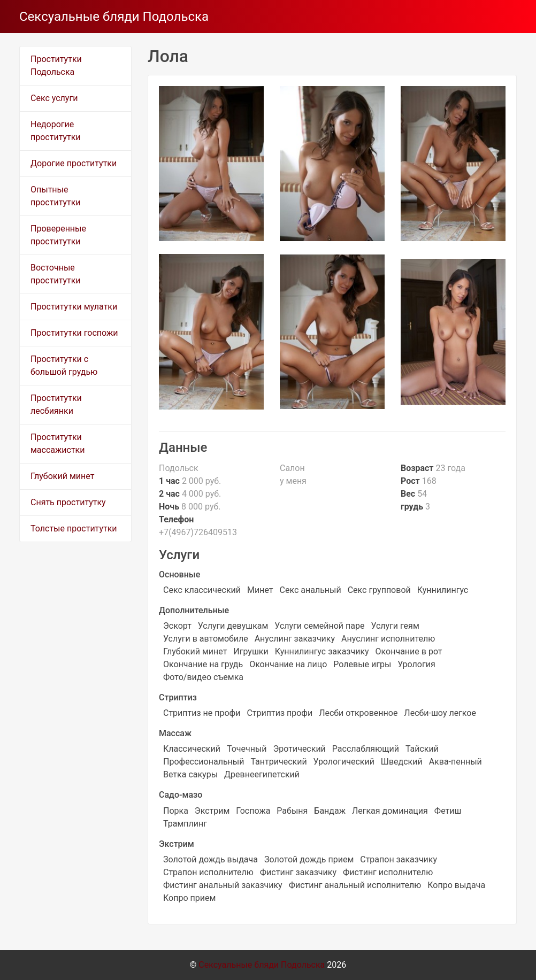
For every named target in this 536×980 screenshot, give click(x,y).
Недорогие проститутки (56, 131)
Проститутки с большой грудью (64, 365)
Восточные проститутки (56, 274)
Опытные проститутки (56, 196)
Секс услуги (54, 98)
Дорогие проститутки (74, 163)
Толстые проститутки (74, 528)
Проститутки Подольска (56, 65)
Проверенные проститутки (58, 235)
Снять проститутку (68, 502)
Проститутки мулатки (74, 307)
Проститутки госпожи (74, 333)
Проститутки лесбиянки (56, 404)
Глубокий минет (62, 476)
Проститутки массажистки (58, 443)
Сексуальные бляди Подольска (114, 17)
